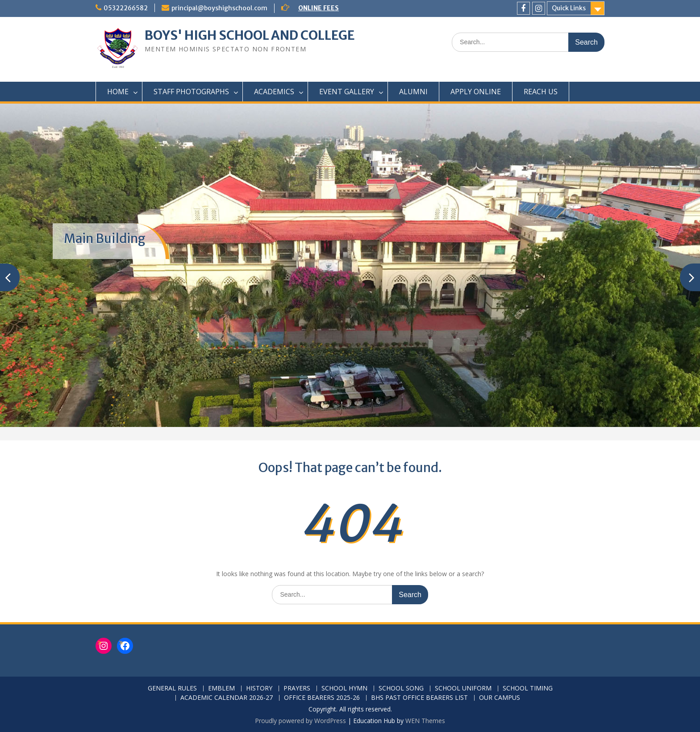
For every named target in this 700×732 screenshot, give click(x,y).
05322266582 (126, 8)
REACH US (541, 92)
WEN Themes (425, 721)
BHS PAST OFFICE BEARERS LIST (419, 698)
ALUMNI (413, 92)
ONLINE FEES (319, 8)
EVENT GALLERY (347, 92)
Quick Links (569, 8)
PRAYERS (297, 688)
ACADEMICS (274, 92)
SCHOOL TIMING (528, 688)
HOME (118, 92)
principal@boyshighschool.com (219, 8)
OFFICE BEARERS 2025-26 (322, 698)
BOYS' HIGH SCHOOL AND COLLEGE (250, 35)
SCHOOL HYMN (344, 688)
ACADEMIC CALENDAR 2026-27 (227, 698)
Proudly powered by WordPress (300, 721)
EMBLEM (221, 688)
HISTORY (259, 688)
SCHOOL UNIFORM (463, 688)
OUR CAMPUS (500, 698)
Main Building (105, 238)
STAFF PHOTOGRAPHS (191, 92)
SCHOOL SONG (401, 688)
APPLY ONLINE (476, 92)
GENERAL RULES (172, 688)
